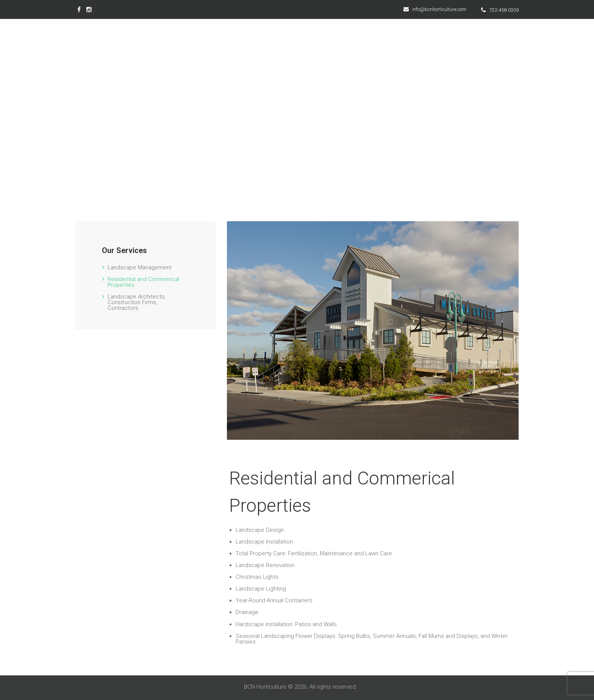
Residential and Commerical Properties (143, 282)
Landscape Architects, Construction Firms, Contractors (137, 302)
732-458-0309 (504, 10)
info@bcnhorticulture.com (439, 9)
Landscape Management (140, 267)
